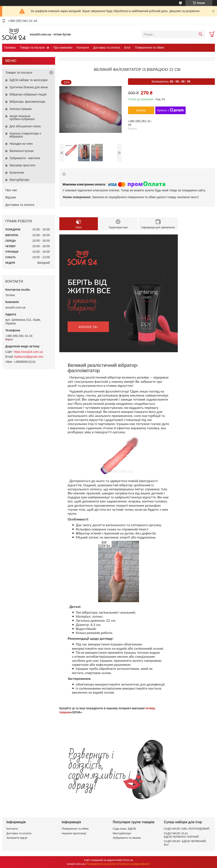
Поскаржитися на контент (102, 864)
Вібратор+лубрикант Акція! (28, 94)
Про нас (11, 190)
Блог (128, 48)
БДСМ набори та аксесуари (29, 80)
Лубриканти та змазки (127, 838)
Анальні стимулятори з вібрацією (25, 135)
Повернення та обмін (150, 48)
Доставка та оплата (107, 48)
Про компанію (63, 48)
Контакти (83, 48)
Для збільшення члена (25, 126)
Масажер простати (22, 165)
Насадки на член (21, 144)
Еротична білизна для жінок (29, 87)
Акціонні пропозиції (74, 833)
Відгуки (11, 197)
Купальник (17, 172)
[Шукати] (200, 34)
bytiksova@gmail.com (29, 357)
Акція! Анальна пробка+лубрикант (22, 118)
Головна (10, 48)
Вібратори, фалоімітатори (27, 102)
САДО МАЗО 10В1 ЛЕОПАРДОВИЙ (187, 829)
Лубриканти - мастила (25, 158)
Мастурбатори (19, 180)
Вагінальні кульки (22, 151)
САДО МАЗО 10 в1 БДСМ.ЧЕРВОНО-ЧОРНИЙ (181, 835)
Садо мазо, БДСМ (124, 829)
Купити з (170, 110)
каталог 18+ (88, 327)
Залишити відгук (17, 838)
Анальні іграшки (21, 109)
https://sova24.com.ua (28, 352)
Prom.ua (128, 860)
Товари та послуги (32, 48)
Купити (141, 110)
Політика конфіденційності (134, 864)
